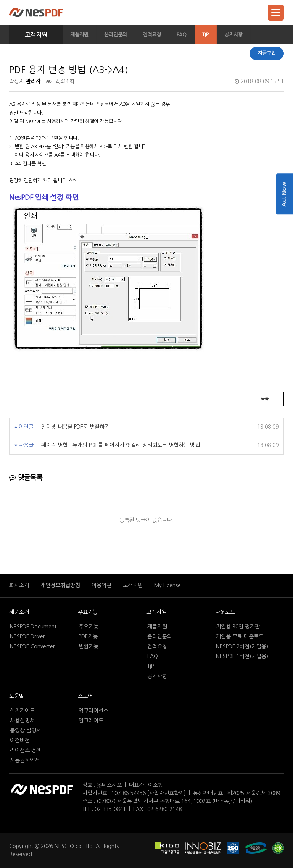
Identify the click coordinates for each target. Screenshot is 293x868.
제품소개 (19, 612)
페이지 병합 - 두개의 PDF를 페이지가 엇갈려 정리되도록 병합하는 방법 (121, 445)
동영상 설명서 (26, 730)
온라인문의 (116, 35)
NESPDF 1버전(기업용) (242, 656)
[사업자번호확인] (167, 793)
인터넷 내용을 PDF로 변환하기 (75, 427)
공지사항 (233, 35)
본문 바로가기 (0, 0)
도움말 (17, 696)
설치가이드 (22, 711)
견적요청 (152, 35)
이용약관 (101, 585)
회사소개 (19, 585)
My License (167, 585)
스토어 (85, 696)
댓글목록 (26, 478)
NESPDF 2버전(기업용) (242, 646)
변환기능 (89, 646)
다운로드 (225, 612)
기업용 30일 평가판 (238, 627)
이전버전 (20, 740)
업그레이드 (91, 721)
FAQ (182, 35)
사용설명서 (22, 721)
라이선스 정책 (26, 750)
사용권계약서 (25, 760)
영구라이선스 (93, 711)
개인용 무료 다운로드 (240, 636)
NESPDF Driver (27, 636)
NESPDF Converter (32, 646)
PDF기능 (88, 636)
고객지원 (36, 35)
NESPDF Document (33, 627)
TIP (205, 35)
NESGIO (64, 846)
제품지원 (79, 35)
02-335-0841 (110, 809)
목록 (265, 399)
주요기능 (88, 612)
